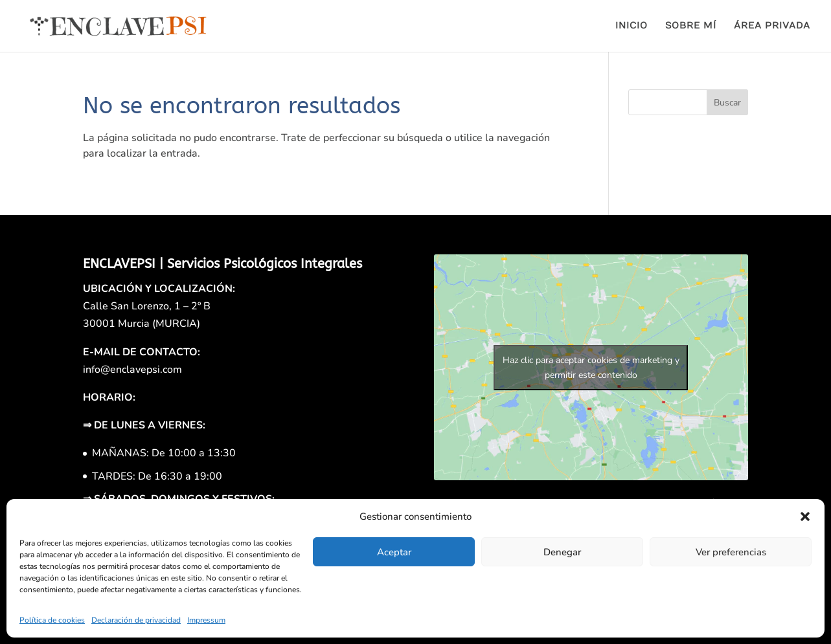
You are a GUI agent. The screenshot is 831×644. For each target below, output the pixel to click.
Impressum (206, 620)
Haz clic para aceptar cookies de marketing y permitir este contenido (591, 368)
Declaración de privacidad (136, 620)
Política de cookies (52, 620)
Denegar (562, 552)
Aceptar (394, 552)
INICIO (632, 26)
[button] (805, 516)
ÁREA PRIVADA (772, 26)
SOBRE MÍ (691, 26)
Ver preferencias (731, 552)
